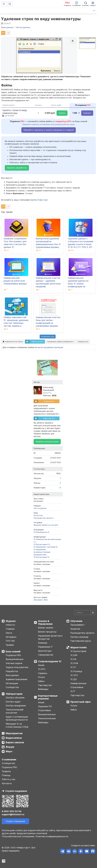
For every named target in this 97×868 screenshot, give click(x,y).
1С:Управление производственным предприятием (42, 552)
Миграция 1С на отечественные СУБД (17, 725)
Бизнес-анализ (46, 628)
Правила (6, 771)
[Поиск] (10, 4)
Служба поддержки (16, 791)
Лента (9, 633)
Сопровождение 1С (50, 661)
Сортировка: (61, 342)
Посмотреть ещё (48, 337)
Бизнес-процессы (47, 632)
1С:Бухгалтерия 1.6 (41, 557)
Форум (10, 747)
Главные (10, 629)
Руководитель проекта (44, 518)
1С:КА (73, 659)
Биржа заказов (15, 742)
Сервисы (43, 673)
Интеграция (12, 683)
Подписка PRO (13, 655)
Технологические (47, 718)
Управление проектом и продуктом (50, 637)
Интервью (11, 637)
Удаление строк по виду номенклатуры (41, 19)
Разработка (12, 671)
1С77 (73, 691)
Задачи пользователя (17, 667)
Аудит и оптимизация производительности (17, 718)
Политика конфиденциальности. (52, 836)
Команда (43, 643)
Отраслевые (44, 710)
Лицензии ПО (45, 706)
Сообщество (12, 687)
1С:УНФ (74, 663)
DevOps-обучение (15, 698)
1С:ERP (74, 655)
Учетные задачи (14, 663)
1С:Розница (76, 671)
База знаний (13, 652)
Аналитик (75, 629)
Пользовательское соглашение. (18, 836)
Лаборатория (14, 694)
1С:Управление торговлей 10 (46, 547)
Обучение (76, 621)
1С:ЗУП (74, 675)
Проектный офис (81, 702)
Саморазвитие (46, 655)
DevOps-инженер (79, 637)
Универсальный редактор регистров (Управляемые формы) (15, 281)
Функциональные (14, 659)
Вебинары (43, 689)
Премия (10, 645)
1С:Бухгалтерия (78, 651)
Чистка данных (40, 508)
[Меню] (4, 4)
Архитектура (45, 651)
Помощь (6, 775)
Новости (10, 625)
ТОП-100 (10, 641)
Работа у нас (9, 779)
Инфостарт (43, 200)
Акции (41, 665)
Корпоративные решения (48, 697)
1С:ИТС (42, 669)
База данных (12, 675)
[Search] (85, 612)
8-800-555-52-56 (12, 811)
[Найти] (93, 612)
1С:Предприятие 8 (41, 532)
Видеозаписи (14, 738)
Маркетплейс (79, 647)
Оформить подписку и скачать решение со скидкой (49, 130)
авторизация (57, 347)
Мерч (9, 751)
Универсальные (78, 683)
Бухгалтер (38, 515)
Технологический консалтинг (14, 711)
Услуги (41, 677)
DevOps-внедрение (16, 706)
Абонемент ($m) (41, 600)
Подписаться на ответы (13, 342)
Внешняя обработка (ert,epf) (46, 525)
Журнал (11, 621)
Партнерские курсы (81, 641)
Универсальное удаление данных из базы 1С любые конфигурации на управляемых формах (79, 284)
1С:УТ (73, 667)
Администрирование (16, 679)
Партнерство (45, 685)
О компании (9, 760)
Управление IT (45, 647)
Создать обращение (15, 821)
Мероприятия (14, 733)
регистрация (44, 347)
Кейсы (41, 681)
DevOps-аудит (13, 702)
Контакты (7, 783)
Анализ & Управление (45, 622)
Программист (78, 625)
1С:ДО (74, 679)
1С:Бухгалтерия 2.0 (42, 544)
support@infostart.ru (13, 814)
